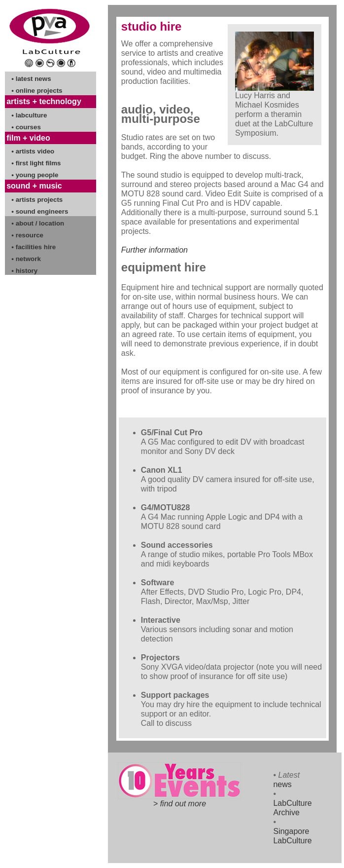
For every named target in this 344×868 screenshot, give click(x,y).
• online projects (37, 91)
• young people (35, 175)
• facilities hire (34, 247)
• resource (27, 235)
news (282, 784)
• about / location (38, 223)
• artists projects (37, 200)
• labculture (29, 115)
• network (26, 259)
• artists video (33, 151)
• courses (26, 127)
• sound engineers (40, 211)
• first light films (36, 163)
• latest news (31, 79)
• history (24, 271)
